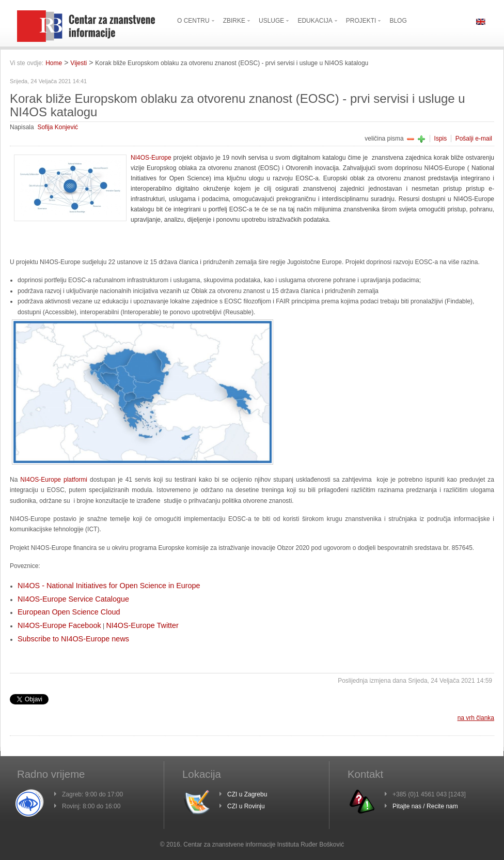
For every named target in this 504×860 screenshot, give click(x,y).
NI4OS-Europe (151, 158)
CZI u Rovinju (246, 806)
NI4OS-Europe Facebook (59, 625)
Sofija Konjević (58, 127)
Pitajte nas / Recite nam (425, 806)
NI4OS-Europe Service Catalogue (73, 599)
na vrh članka (476, 718)
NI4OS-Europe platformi (54, 480)
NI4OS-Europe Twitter (142, 625)
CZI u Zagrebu (247, 794)
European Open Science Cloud (69, 612)
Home (54, 63)
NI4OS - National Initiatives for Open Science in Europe (109, 586)
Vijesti (78, 63)
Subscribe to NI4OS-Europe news (73, 639)
